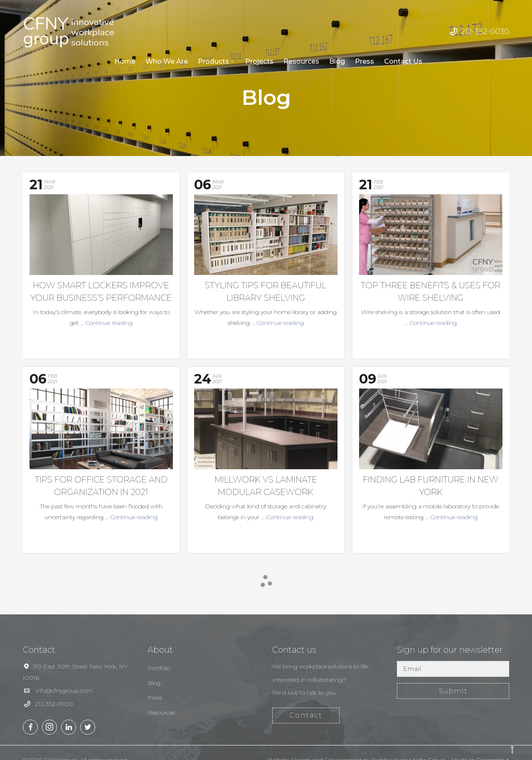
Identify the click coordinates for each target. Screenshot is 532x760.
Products (213, 61)
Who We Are (167, 61)
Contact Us (403, 61)
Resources (301, 61)
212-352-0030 (485, 32)
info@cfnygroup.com (64, 691)
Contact (306, 715)
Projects (259, 61)
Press (365, 61)
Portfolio (159, 668)
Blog (337, 61)
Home (125, 61)
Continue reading (109, 323)
